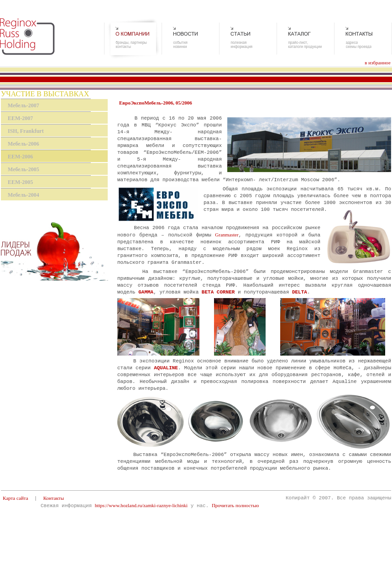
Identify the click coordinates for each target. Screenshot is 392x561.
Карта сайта (16, 498)
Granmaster (227, 235)
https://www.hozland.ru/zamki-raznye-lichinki (141, 505)
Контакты (54, 498)
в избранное (377, 63)
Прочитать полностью (235, 505)
